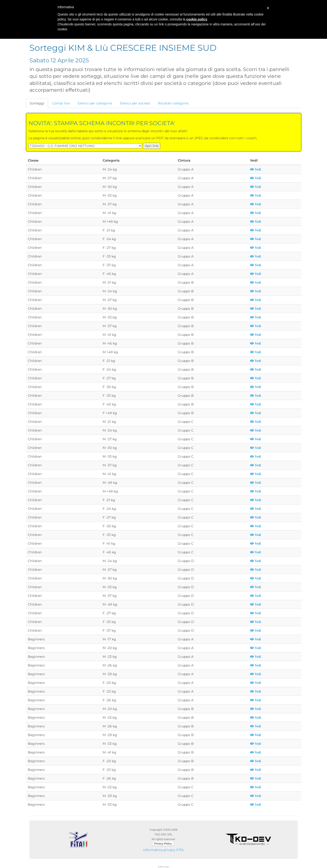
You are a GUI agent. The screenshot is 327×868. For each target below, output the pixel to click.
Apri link (152, 146)
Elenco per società (135, 103)
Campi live (61, 103)
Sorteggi (37, 103)
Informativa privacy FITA (163, 850)
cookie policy (197, 19)
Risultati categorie (173, 103)
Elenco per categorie (95, 103)
